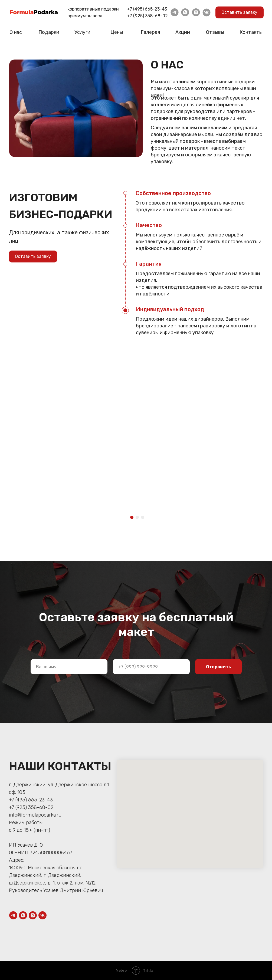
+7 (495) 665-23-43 (147, 9)
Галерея (150, 32)
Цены (117, 32)
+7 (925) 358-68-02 (147, 16)
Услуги (82, 32)
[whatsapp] (23, 915)
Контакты (251, 32)
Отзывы (215, 32)
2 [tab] (139, 519)
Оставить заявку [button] (239, 12)
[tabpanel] (40, 397)
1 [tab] (133, 519)
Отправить (218, 667)
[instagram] (33, 915)
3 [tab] (144, 519)
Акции (183, 32)
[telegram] (13, 915)
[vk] (42, 915)
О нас (15, 32)
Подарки (49, 32)
